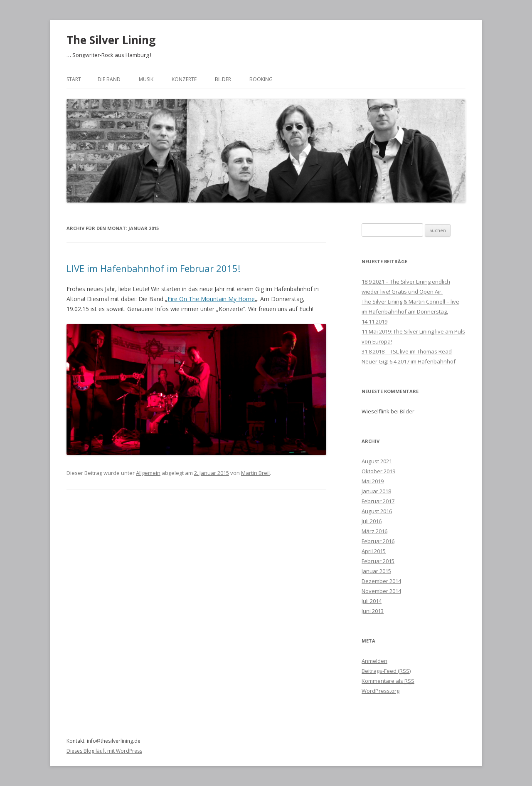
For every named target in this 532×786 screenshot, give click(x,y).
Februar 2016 (378, 541)
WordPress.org (381, 691)
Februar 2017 (378, 501)
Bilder (223, 79)
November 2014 (381, 591)
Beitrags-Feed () (386, 671)
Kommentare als (388, 681)
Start (74, 79)
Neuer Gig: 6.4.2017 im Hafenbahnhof (409, 361)
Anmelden (374, 661)
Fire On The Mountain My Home (211, 299)
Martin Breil (255, 473)
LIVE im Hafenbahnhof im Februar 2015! (153, 268)
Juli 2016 (372, 521)
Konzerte (184, 79)
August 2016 (377, 511)
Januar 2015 (376, 571)
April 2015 (374, 551)
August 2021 (377, 461)
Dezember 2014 (381, 581)
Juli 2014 (372, 601)
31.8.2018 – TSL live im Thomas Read (407, 351)
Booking (261, 79)
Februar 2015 (378, 561)
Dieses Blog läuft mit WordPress (104, 751)
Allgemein (148, 473)
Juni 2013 (373, 611)
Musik (146, 79)
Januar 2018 (376, 491)
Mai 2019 (373, 481)
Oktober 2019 (378, 471)
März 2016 (374, 531)
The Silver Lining (111, 40)
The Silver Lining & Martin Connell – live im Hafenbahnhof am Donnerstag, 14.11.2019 (410, 311)
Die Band (109, 79)
